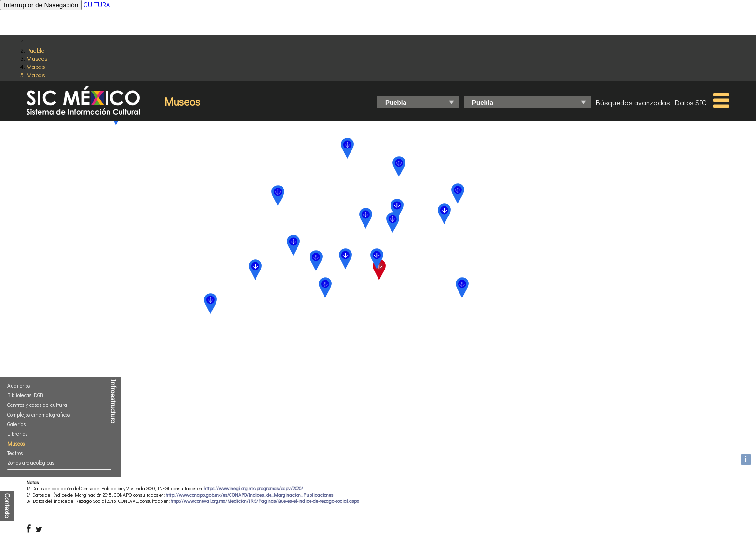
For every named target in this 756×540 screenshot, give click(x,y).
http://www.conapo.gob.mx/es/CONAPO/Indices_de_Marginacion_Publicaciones (250, 495)
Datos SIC (691, 102)
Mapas (36, 66)
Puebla (36, 50)
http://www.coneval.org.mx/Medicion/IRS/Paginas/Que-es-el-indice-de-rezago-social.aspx (265, 501)
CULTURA (97, 5)
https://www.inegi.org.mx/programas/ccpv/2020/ (254, 489)
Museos (37, 58)
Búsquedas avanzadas (633, 102)
